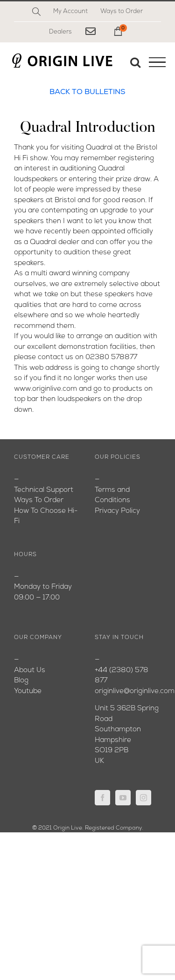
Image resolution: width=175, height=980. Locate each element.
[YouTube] (123, 798)
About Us (30, 670)
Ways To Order (39, 500)
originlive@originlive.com (135, 691)
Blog (21, 681)
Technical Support (44, 490)
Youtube (28, 691)
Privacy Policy (117, 511)
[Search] (36, 12)
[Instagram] (143, 798)
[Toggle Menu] (157, 62)
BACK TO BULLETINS (87, 92)
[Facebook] (102, 798)
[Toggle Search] (135, 62)
